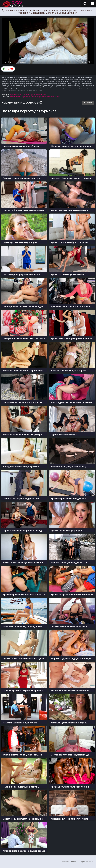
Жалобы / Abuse (69, 862)
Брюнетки (26, 95)
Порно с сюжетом (15, 95)
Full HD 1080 (56, 97)
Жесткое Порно (41, 95)
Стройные (25, 97)
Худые (33, 95)
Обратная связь (86, 862)
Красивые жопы (16, 97)
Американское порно (44, 97)
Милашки (32, 97)
